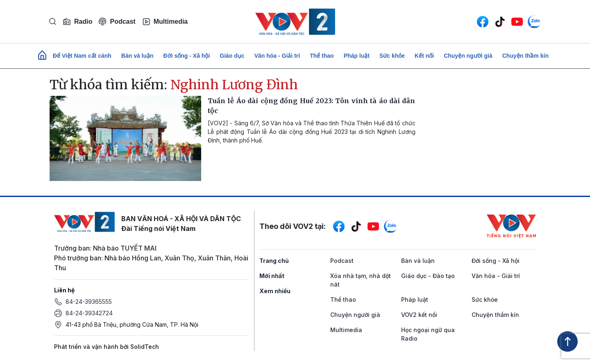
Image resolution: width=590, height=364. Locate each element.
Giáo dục (232, 56)
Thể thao (322, 56)
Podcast (117, 21)
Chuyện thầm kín (525, 56)
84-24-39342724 (89, 313)
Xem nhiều (275, 291)
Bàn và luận (137, 56)
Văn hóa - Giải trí (277, 56)
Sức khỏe (392, 56)
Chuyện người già (468, 56)
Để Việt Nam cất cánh (82, 56)
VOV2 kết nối (419, 315)
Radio (77, 22)
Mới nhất (272, 276)
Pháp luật (357, 56)
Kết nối (424, 56)
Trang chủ (274, 261)
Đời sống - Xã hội (187, 56)
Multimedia (165, 22)
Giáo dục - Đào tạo (428, 276)
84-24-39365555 (89, 302)
